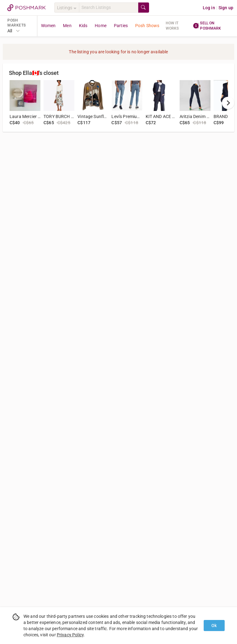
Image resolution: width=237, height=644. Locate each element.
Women (48, 26)
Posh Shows (147, 26)
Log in (209, 8)
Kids (83, 26)
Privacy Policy (70, 635)
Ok (214, 626)
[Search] (109, 8)
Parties (121, 26)
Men (67, 26)
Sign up (226, 8)
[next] (228, 103)
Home (101, 26)
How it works (172, 26)
